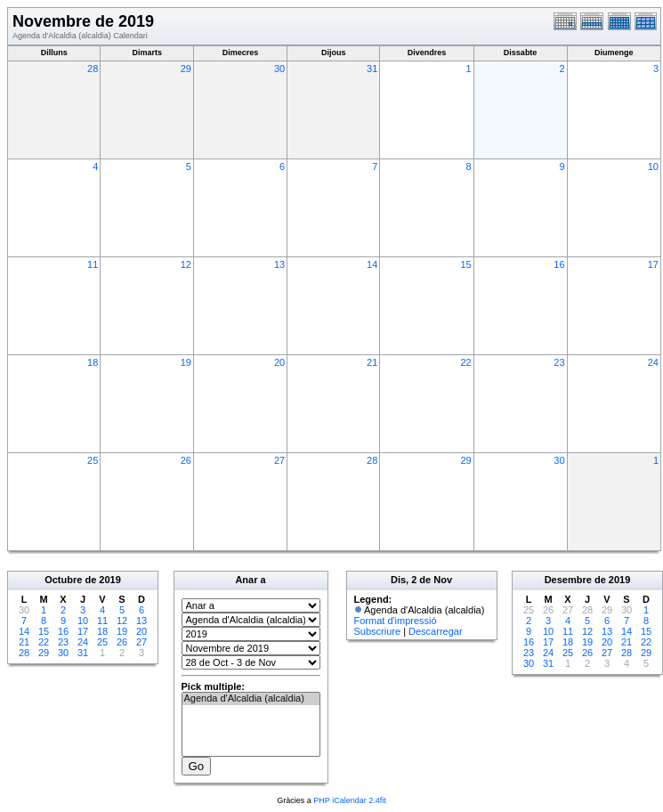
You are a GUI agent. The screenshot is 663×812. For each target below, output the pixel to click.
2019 (109, 580)
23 (559, 362)
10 (653, 166)
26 (186, 460)
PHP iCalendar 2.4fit (349, 800)
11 (93, 264)
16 (559, 264)
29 (186, 69)
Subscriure (378, 631)
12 (186, 264)
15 (465, 264)
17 (653, 264)
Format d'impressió (396, 621)
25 (93, 460)
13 (279, 264)
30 (279, 69)
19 (186, 362)
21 (372, 362)
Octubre (63, 580)
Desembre (568, 580)
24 (653, 362)
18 (93, 362)
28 (93, 69)
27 (279, 460)
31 (372, 69)
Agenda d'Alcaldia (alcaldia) (251, 699)
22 (465, 362)
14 (372, 264)
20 (279, 362)
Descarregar (436, 631)
